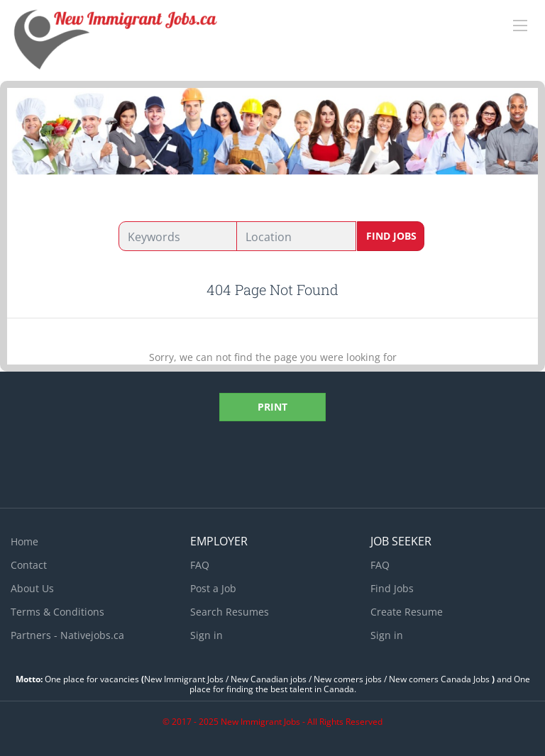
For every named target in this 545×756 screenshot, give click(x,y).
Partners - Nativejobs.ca (67, 635)
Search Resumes (230, 612)
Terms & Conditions (57, 612)
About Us (32, 588)
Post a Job (213, 588)
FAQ (200, 565)
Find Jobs (391, 236)
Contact (29, 565)
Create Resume (407, 612)
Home (24, 541)
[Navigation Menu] (520, 26)
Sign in (207, 635)
